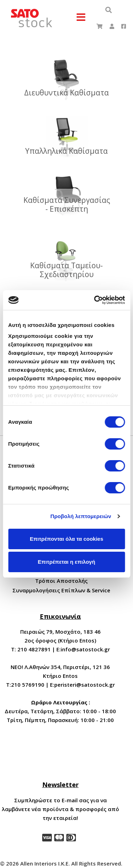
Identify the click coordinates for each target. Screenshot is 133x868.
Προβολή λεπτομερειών (81, 516)
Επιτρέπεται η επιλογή (67, 562)
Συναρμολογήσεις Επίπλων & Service (61, 590)
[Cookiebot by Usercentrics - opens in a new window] (95, 300)
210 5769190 (28, 685)
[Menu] (81, 18)
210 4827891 (34, 649)
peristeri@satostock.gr (85, 685)
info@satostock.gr (85, 649)
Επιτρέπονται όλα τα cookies (66, 539)
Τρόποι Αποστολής (61, 581)
